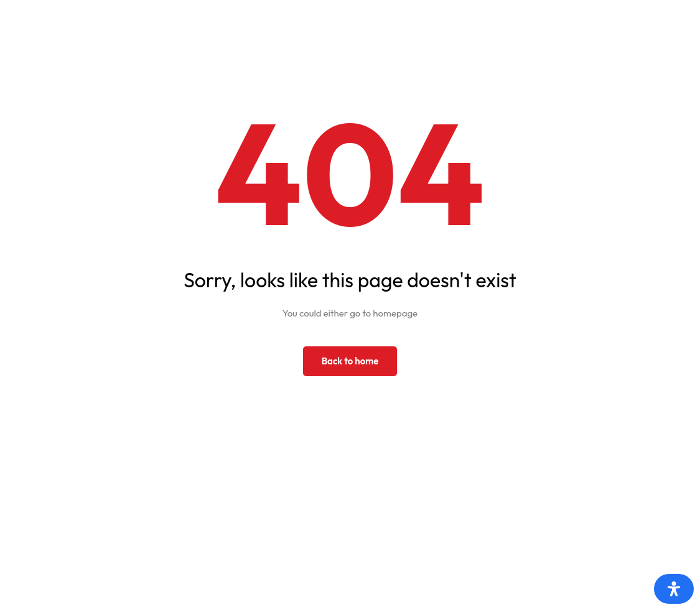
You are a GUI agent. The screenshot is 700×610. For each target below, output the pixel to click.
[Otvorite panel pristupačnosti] (674, 589)
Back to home (350, 361)
